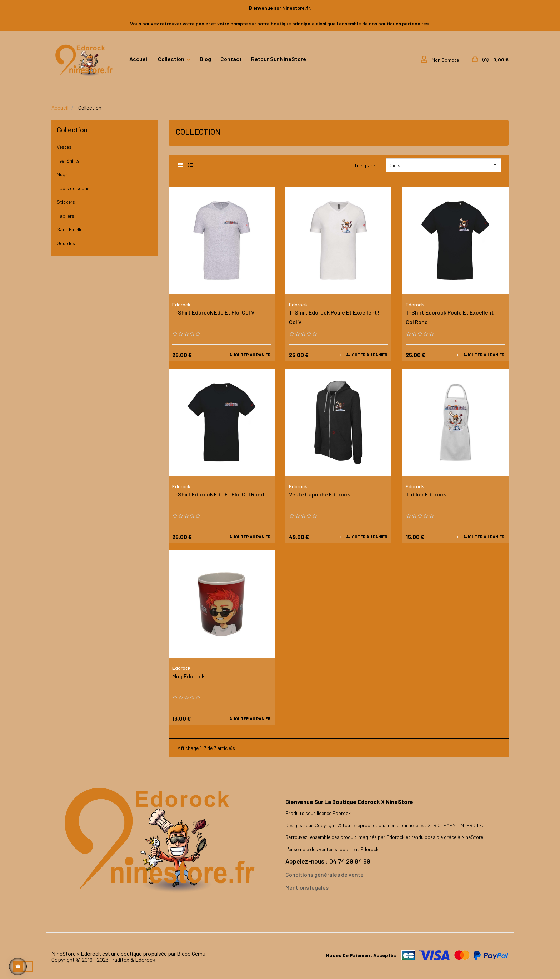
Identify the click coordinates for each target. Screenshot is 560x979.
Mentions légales (307, 887)
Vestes (64, 147)
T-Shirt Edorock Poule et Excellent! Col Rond (451, 317)
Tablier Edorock (426, 494)
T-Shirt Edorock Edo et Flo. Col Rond (218, 494)
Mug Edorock (188, 676)
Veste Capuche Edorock (319, 494)
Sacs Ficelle (70, 229)
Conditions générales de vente (324, 874)
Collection (72, 129)
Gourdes (66, 243)
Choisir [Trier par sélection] (444, 165)
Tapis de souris (73, 188)
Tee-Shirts (68, 161)
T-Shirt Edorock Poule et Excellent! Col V (334, 317)
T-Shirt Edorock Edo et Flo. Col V (213, 312)
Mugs (62, 174)
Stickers (66, 202)
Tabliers (66, 216)
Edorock (181, 304)
